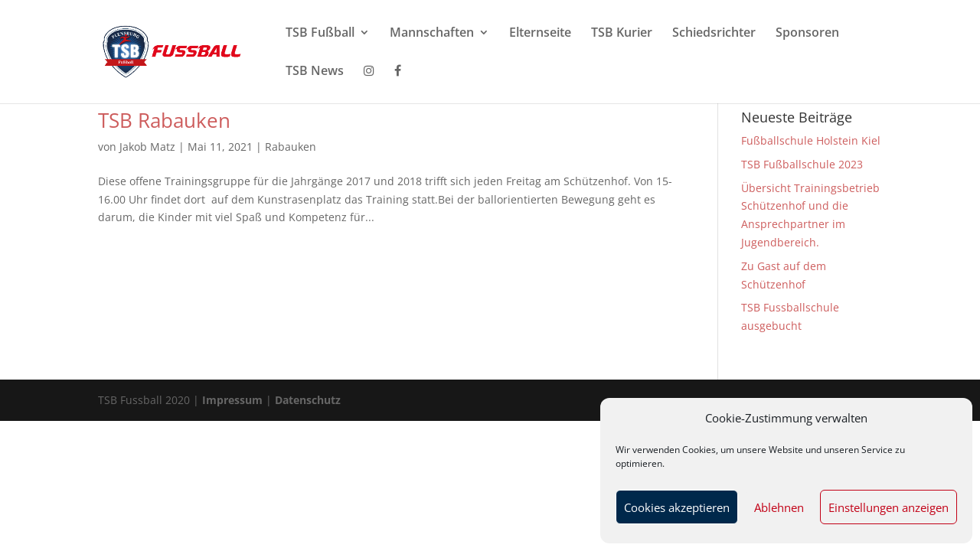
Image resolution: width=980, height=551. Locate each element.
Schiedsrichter (714, 34)
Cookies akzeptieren (677, 507)
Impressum (234, 400)
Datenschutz (308, 400)
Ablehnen (779, 507)
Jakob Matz (147, 147)
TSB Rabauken (164, 120)
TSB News (315, 72)
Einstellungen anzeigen (889, 507)
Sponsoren (807, 34)
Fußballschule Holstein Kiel (811, 140)
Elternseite (540, 34)
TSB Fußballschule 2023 (802, 164)
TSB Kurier (622, 34)
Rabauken (291, 147)
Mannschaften (432, 34)
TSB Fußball (320, 34)
